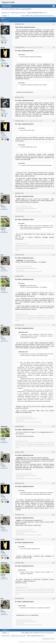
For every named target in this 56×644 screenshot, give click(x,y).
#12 (53, 483)
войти (40, 16)
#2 (54, 47)
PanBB (53, 639)
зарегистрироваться (49, 16)
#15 (53, 563)
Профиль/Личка (4, 40)
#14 (53, 539)
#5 (54, 193)
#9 (54, 325)
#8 (54, 276)
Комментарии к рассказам (18, 13)
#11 (53, 452)
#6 (54, 216)
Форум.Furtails (8, 2)
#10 (53, 427)
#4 (54, 121)
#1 (54, 24)
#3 (54, 97)
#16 (53, 599)
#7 (54, 255)
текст (45, 13)
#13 (53, 515)
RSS (5, 19)
